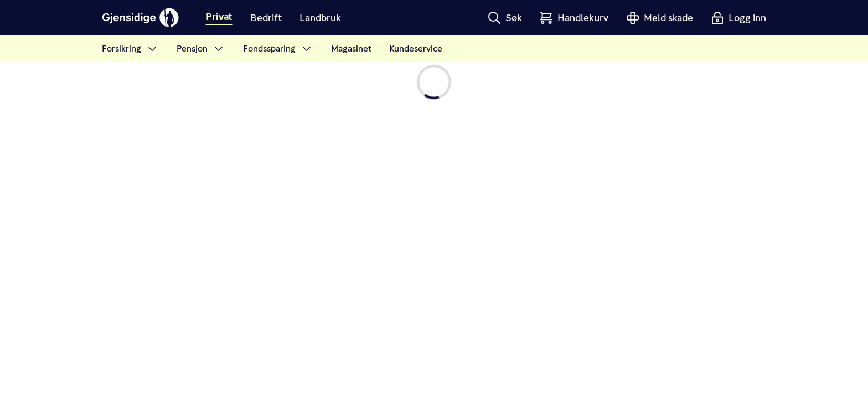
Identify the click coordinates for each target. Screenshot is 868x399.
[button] (505, 18)
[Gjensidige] (141, 18)
